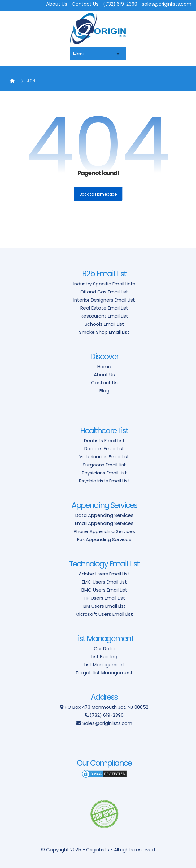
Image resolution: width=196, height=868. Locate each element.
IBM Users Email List (104, 606)
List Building (104, 657)
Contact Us (104, 383)
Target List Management (104, 673)
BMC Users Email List (104, 590)
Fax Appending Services (104, 539)
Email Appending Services (104, 523)
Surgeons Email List (104, 465)
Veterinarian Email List (104, 457)
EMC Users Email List (104, 582)
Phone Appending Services (104, 531)
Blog (104, 391)
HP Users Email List (104, 598)
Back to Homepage (98, 194)
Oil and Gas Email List (104, 292)
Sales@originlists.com (107, 723)
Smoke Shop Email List (104, 332)
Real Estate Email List (104, 308)
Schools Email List (104, 324)
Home (104, 366)
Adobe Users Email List (104, 574)
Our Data (104, 648)
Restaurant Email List (104, 316)
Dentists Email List (104, 441)
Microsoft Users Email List (104, 614)
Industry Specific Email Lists (104, 284)
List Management (104, 665)
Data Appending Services (104, 515)
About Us (104, 375)
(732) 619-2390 (107, 715)
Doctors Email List (104, 449)
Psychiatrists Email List (104, 481)
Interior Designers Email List (104, 300)
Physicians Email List (104, 473)
